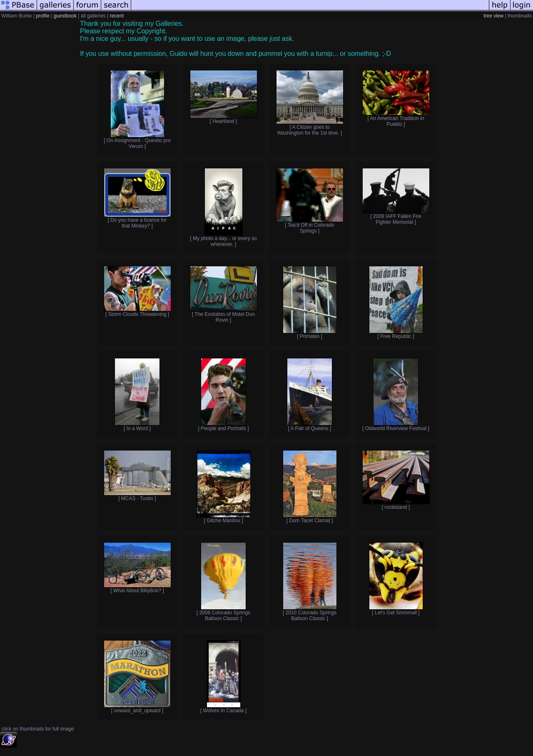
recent (117, 16)
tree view (493, 16)
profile (43, 16)
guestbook (65, 16)
